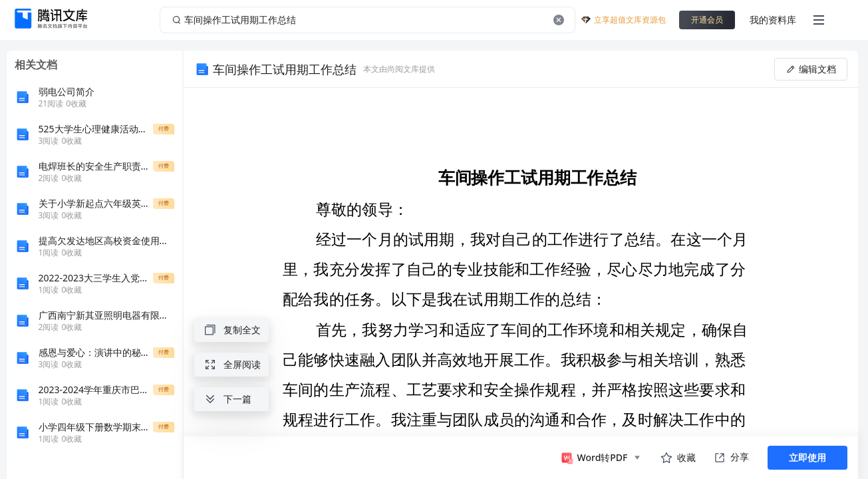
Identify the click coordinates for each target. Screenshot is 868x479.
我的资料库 (773, 20)
